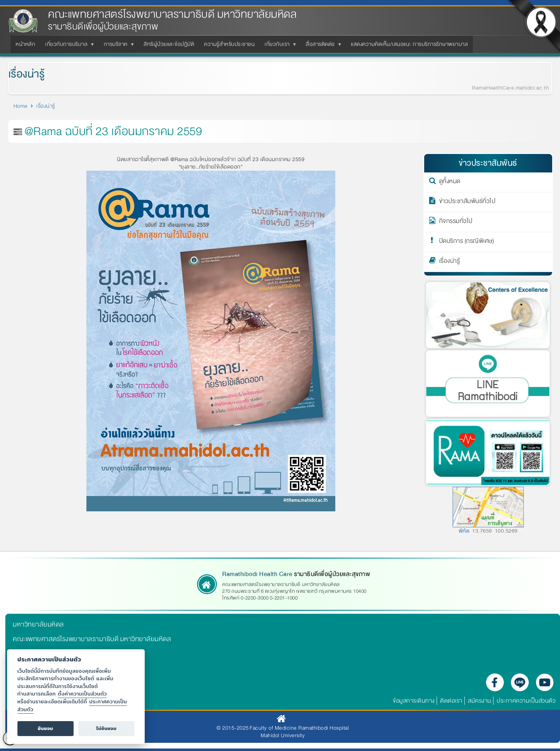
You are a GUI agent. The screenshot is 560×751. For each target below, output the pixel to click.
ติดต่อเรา (451, 701)
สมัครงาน (480, 701)
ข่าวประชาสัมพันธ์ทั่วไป (467, 202)
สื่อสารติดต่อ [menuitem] (322, 46)
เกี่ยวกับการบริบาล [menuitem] (68, 46)
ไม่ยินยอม (106, 728)
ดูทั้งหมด (450, 182)
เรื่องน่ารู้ (22, 74)
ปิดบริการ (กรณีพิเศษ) (467, 242)
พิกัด (464, 531)
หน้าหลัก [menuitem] (25, 44)
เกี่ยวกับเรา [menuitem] (279, 46)
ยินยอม (45, 728)
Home (21, 106)
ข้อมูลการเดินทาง (414, 701)
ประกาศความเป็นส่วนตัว (526, 701)
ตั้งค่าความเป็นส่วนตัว (82, 694)
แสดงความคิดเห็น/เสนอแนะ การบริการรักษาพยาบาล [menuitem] (409, 44)
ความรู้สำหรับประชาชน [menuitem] (229, 44)
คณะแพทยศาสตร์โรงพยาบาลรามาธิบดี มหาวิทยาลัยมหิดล (172, 14)
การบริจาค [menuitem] (117, 46)
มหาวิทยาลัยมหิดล (38, 624)
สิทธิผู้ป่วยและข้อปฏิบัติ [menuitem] (169, 44)
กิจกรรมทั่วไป (456, 222)
